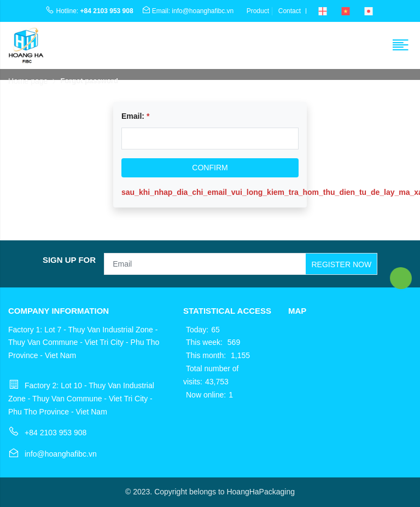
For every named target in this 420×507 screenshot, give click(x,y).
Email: (135, 116)
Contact (290, 11)
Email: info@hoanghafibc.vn (188, 11)
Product (258, 11)
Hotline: (89, 11)
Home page (28, 81)
